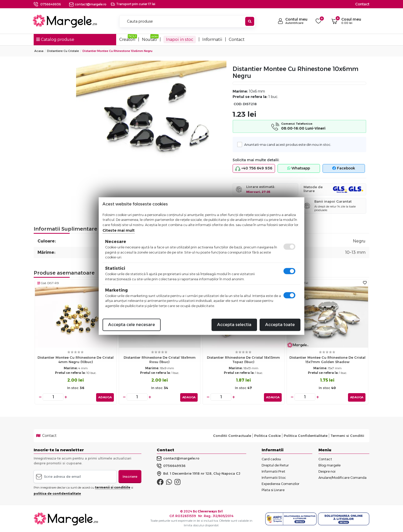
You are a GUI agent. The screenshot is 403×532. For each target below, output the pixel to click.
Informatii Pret (273, 471)
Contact (362, 4)
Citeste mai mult (119, 230)
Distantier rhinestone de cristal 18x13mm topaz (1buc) (243, 360)
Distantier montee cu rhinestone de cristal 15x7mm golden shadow (327, 360)
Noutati (149, 39)
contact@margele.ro (88, 4)
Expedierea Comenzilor (281, 483)
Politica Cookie (267, 435)
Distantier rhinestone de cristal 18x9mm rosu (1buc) (160, 360)
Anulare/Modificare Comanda (342, 477)
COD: (238, 104)
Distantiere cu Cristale (63, 51)
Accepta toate (280, 325)
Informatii (212, 39)
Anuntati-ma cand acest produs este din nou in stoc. (286, 144)
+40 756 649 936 (254, 168)
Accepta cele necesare (132, 325)
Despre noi (327, 471)
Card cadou (271, 458)
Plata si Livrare (273, 489)
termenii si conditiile (113, 487)
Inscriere (130, 476)
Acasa (39, 51)
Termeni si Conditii (347, 435)
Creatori (127, 39)
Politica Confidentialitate (306, 435)
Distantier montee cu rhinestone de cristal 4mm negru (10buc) (76, 360)
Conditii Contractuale (232, 435)
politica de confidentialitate (57, 493)
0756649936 (51, 4)
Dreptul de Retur (275, 464)
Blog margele (329, 464)
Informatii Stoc (274, 477)
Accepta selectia (234, 325)
